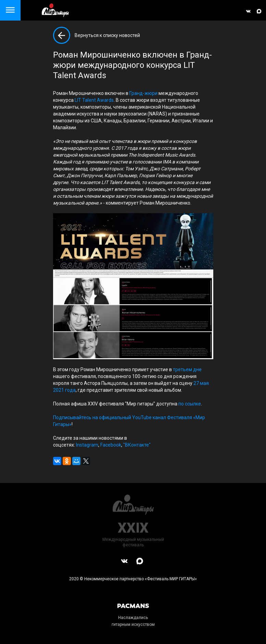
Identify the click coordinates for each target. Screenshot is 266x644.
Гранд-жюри (143, 93)
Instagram (87, 445)
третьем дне (187, 369)
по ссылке (190, 404)
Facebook (111, 445)
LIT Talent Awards (94, 100)
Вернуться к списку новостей (107, 35)
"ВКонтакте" (137, 445)
